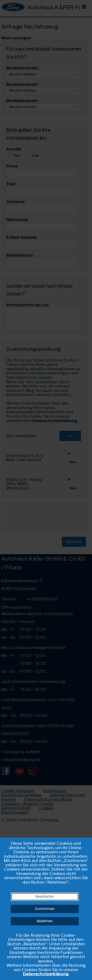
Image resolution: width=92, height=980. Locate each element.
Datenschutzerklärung (46, 974)
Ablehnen (45, 921)
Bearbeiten (45, 897)
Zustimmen (45, 909)
